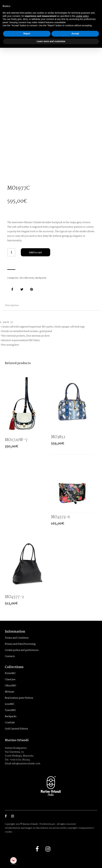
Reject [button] (27, 34)
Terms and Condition (17, 638)
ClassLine (10, 680)
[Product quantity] (11, 252)
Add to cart (36, 253)
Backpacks (41, 278)
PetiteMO (10, 673)
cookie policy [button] (82, 16)
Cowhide (10, 723)
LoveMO (10, 704)
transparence (86, 828)
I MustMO (10, 686)
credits (9, 832)
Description (12, 305)
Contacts (10, 656)
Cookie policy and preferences (22, 650)
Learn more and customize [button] (51, 41)
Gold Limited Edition (16, 729)
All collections (27, 278)
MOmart (10, 692)
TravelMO (10, 710)
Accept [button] (75, 34)
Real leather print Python (19, 698)
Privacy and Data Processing (20, 644)
